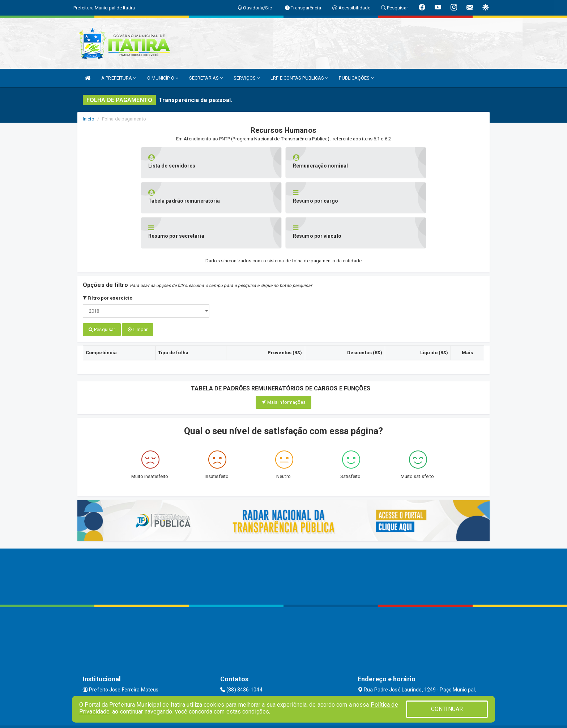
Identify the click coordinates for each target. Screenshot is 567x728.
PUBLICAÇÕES (356, 78)
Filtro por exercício (108, 263)
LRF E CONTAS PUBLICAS (299, 78)
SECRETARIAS (206, 78)
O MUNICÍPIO (163, 78)
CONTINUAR (447, 709)
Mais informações (284, 367)
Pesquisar (102, 294)
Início (89, 119)
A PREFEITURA (119, 78)
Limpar (138, 294)
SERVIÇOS (247, 78)
